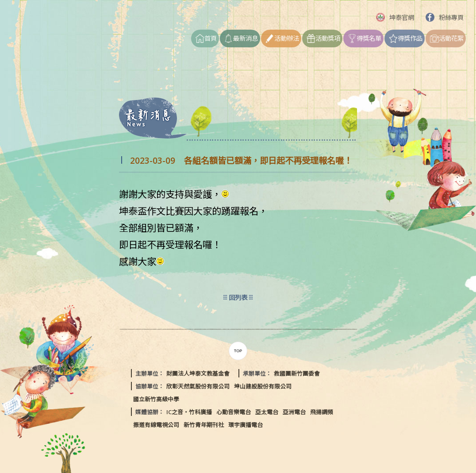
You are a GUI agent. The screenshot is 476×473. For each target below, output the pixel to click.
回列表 (238, 298)
